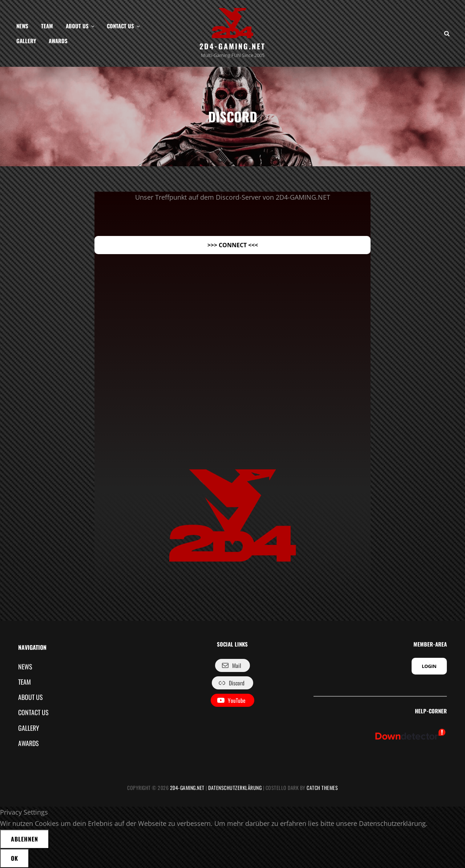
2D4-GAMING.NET (232, 46)
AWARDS (58, 41)
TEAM (47, 26)
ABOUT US (81, 26)
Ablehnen (25, 839)
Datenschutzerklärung (235, 788)
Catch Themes (322, 788)
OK (15, 858)
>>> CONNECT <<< (233, 245)
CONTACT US (124, 26)
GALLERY (26, 41)
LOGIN (429, 666)
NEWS (22, 26)
